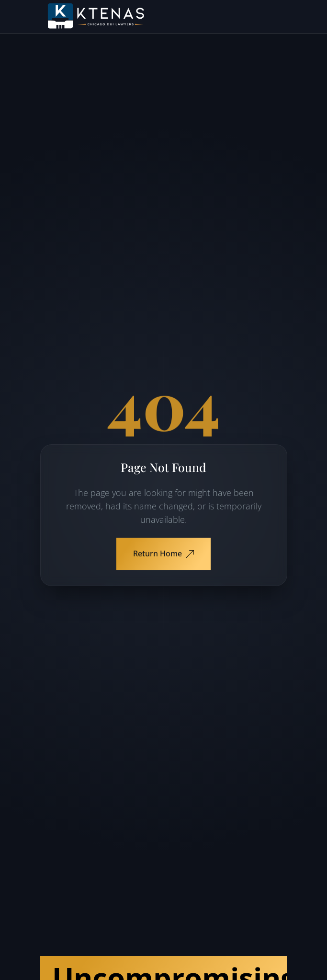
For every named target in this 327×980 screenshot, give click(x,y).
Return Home (163, 553)
